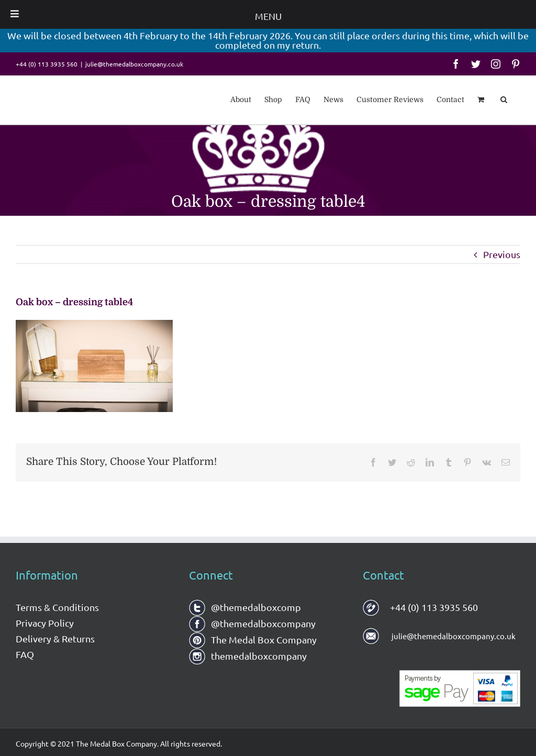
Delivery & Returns (55, 638)
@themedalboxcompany (252, 623)
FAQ (25, 654)
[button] (504, 98)
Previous (502, 254)
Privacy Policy (45, 623)
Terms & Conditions (57, 607)
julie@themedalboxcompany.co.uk (134, 64)
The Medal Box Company (253, 640)
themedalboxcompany (248, 656)
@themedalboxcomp (245, 607)
